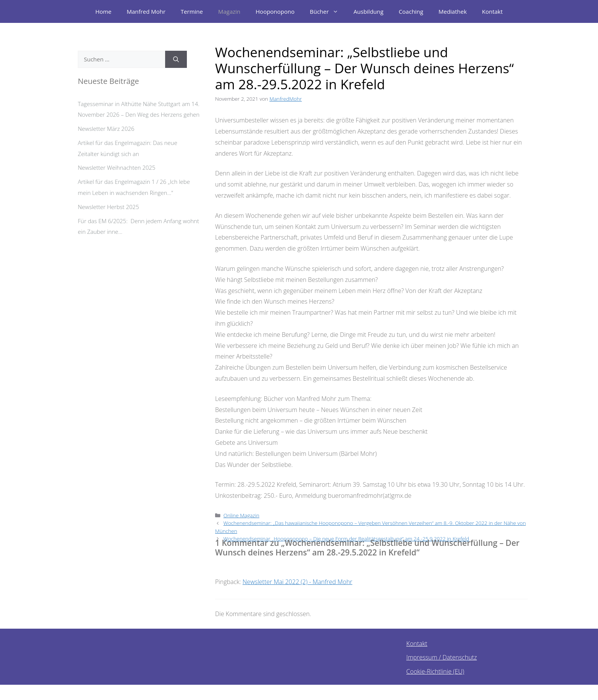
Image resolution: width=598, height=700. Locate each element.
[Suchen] (176, 59)
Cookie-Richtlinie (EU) (435, 671)
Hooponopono (275, 11)
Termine (192, 11)
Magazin (229, 11)
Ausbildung (368, 11)
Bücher (328, 11)
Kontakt (492, 11)
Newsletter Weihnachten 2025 (117, 167)
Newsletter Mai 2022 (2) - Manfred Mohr (297, 582)
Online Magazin (241, 515)
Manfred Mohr (146, 11)
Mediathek (453, 11)
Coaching (411, 11)
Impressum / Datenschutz (441, 657)
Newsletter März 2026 (106, 129)
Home (103, 11)
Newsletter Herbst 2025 (108, 207)
